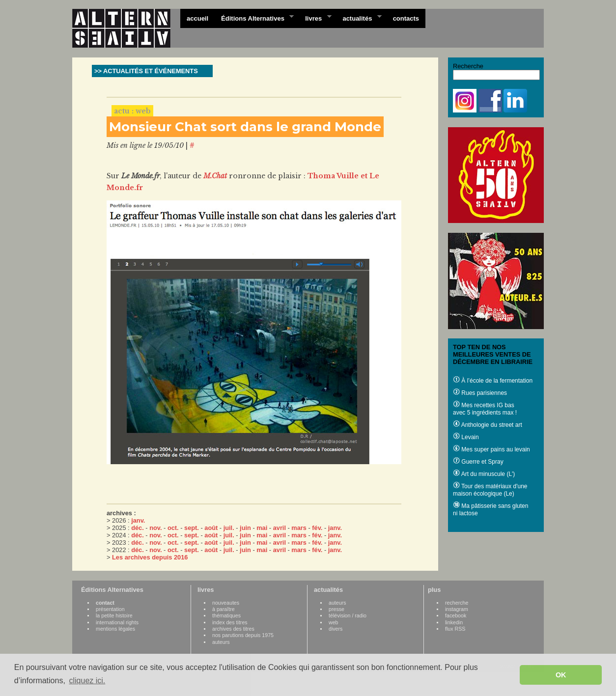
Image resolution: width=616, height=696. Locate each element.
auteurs (221, 642)
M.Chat (215, 176)
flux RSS (455, 629)
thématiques (226, 615)
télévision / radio (348, 615)
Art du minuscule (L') (484, 474)
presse (336, 609)
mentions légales (115, 629)
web (334, 622)
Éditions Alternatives (254, 18)
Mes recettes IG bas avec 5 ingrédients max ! (485, 409)
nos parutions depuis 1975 (243, 635)
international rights (117, 622)
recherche (457, 603)
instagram (457, 609)
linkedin (454, 622)
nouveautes (226, 603)
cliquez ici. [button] (87, 681)
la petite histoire (114, 615)
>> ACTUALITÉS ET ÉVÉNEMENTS (146, 71)
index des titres (230, 622)
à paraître (224, 609)
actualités (359, 18)
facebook (456, 615)
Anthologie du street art (488, 425)
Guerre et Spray (478, 462)
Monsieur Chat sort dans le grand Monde (245, 127)
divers (336, 629)
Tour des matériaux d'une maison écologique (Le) (490, 490)
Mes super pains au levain (491, 449)
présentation (110, 609)
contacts (406, 18)
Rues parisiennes (480, 393)
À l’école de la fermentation (493, 381)
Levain (466, 437)
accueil (197, 18)
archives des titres (233, 629)
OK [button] (561, 675)
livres (315, 18)
